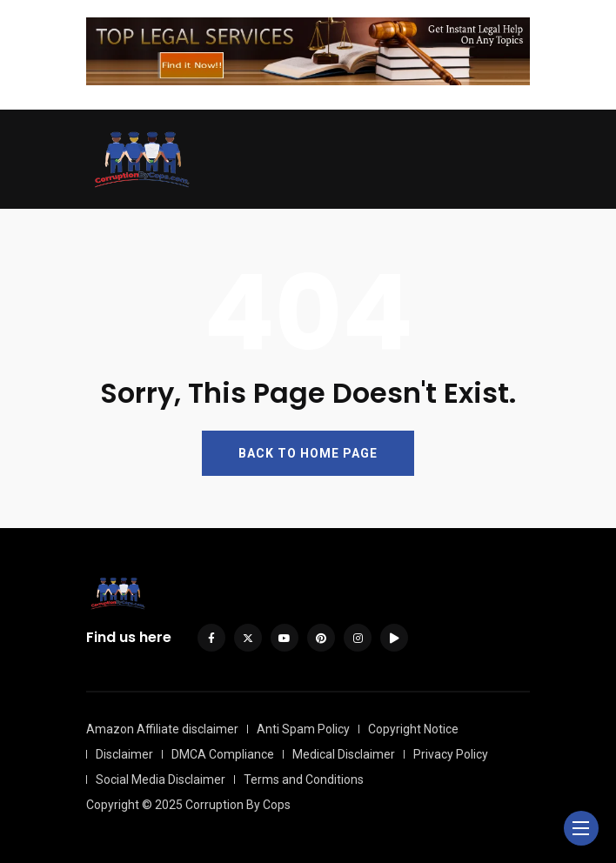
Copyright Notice (413, 729)
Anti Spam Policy (303, 729)
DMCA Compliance (223, 754)
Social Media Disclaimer (161, 779)
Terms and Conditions (304, 779)
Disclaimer (124, 754)
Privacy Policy (451, 754)
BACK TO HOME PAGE (308, 453)
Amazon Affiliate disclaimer (162, 729)
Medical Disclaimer (344, 754)
